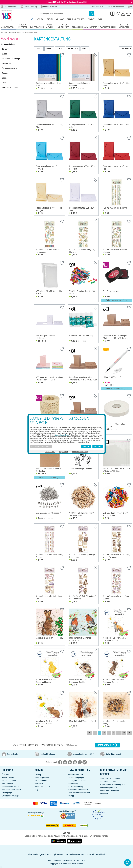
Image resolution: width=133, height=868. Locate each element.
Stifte (4, 83)
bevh (68, 811)
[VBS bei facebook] (60, 762)
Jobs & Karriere (8, 778)
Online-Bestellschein (75, 775)
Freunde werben (41, 781)
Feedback (104, 794)
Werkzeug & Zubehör (10, 88)
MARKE (49, 49)
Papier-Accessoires (9, 68)
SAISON (59, 49)
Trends (50, 19)
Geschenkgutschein (42, 778)
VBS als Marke (7, 784)
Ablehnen (86, 446)
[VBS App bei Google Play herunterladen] (59, 841)
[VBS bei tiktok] (80, 762)
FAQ (36, 790)
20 (124, 733)
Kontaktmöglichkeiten (109, 788)
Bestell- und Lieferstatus (110, 791)
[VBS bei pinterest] (70, 762)
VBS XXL (40, 19)
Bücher (5, 54)
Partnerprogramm (9, 781)
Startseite (4, 33)
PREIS (84, 49)
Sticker (4, 78)
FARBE (38, 49)
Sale (100, 19)
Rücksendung (73, 784)
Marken (92, 19)
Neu (32, 19)
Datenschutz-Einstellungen (78, 790)
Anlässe (60, 19)
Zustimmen (98, 446)
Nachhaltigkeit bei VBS (11, 787)
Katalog (38, 775)
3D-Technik (6, 49)
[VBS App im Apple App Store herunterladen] (74, 841)
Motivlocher (6, 63)
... (118, 733)
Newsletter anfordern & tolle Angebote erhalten (36, 745)
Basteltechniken (14, 33)
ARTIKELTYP (72, 49)
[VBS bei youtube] (75, 762)
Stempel (5, 73)
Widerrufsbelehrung (75, 787)
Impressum (64, 452)
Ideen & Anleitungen (76, 19)
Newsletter (39, 784)
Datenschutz (50, 452)
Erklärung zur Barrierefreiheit (79, 793)
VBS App (71, 796)
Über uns (5, 775)
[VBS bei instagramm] (65, 762)
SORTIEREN (125, 49)
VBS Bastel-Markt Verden (12, 790)
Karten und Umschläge (11, 59)
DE (130, 7)
